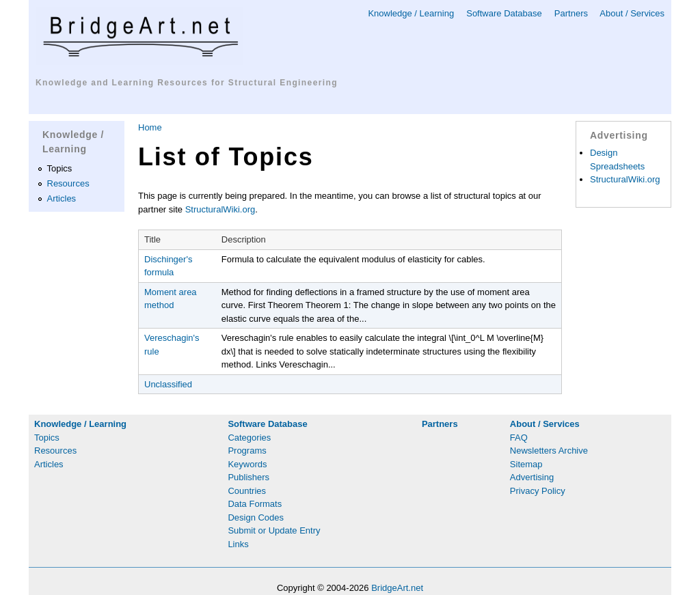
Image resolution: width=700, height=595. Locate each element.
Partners (571, 13)
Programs (247, 451)
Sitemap (526, 464)
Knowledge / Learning (411, 13)
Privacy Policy (538, 491)
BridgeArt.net (397, 588)
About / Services (632, 13)
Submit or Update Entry (274, 530)
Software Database (504, 13)
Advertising (532, 477)
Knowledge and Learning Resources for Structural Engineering (187, 83)
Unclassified (168, 384)
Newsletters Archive (549, 451)
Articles (62, 198)
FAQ (519, 438)
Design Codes (256, 517)
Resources (68, 183)
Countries (247, 491)
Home (150, 127)
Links (238, 544)
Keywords (247, 464)
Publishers (248, 477)
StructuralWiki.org (220, 209)
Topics (60, 168)
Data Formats (255, 504)
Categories (249, 438)
